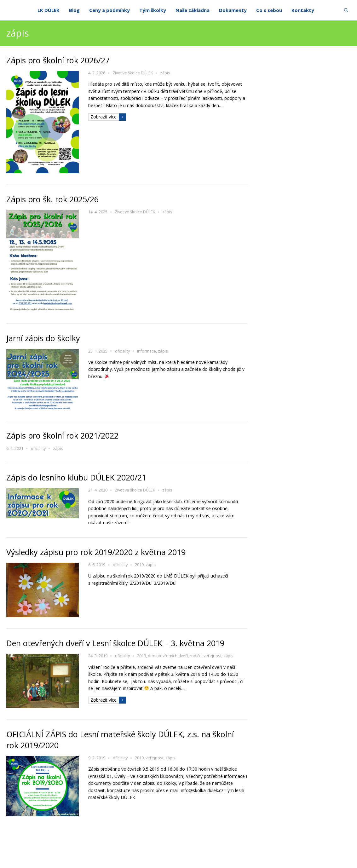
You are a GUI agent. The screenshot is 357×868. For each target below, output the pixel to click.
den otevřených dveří (168, 656)
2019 (139, 565)
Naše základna (193, 10)
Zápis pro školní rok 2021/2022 (62, 435)
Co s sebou (269, 10)
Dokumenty (233, 10)
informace (147, 351)
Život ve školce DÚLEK (133, 73)
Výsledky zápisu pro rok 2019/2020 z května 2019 (96, 552)
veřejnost (213, 656)
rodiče (196, 656)
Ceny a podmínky (109, 10)
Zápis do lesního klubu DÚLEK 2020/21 (76, 477)
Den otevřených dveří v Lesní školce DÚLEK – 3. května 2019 (115, 643)
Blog (74, 10)
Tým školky (153, 10)
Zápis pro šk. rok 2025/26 (52, 199)
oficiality (122, 351)
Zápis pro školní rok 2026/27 (58, 60)
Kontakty (303, 10)
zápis (165, 73)
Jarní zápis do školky (43, 338)
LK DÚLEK (49, 10)
